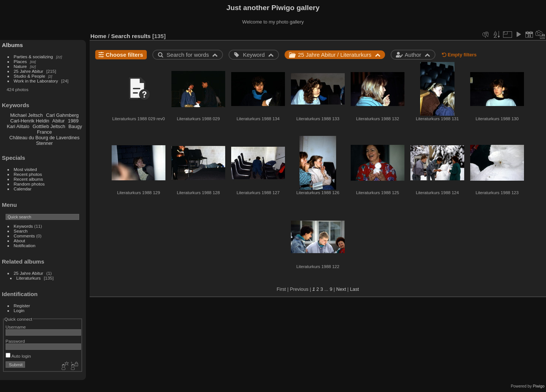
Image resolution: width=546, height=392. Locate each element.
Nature (20, 66)
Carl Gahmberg (62, 115)
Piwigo (539, 386)
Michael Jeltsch (26, 115)
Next (341, 289)
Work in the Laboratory (36, 81)
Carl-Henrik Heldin (30, 121)
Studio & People (30, 76)
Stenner (44, 143)
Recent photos (28, 174)
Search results (131, 36)
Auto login (18, 356)
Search (21, 231)
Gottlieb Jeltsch (49, 126)
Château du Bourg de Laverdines (44, 138)
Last (354, 289)
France (44, 132)
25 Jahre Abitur (29, 71)
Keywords (24, 226)
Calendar (23, 189)
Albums (12, 45)
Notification (25, 245)
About (20, 241)
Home (98, 36)
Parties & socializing (33, 57)
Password (15, 341)
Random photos (29, 184)
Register (22, 306)
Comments (24, 236)
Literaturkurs (29, 278)
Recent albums (28, 179)
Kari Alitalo (18, 126)
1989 (73, 121)
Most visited (25, 169)
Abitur (58, 121)
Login (19, 310)
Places (20, 61)
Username (16, 327)
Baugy (75, 126)
